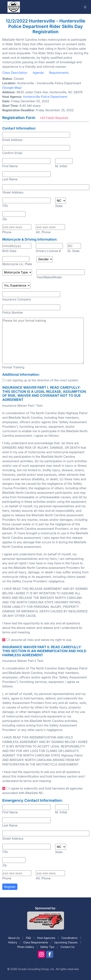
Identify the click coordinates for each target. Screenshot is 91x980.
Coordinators (69, 938)
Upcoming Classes (66, 942)
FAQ (28, 938)
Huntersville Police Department (45, 97)
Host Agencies (46, 938)
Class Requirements (36, 942)
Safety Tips (47, 947)
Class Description (15, 73)
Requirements (59, 73)
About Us (14, 938)
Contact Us (68, 947)
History (13, 942)
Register (10, 887)
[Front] (14, 7)
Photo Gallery (26, 947)
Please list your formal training (43, 341)
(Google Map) (12, 88)
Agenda (38, 73)
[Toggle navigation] (85, 7)
